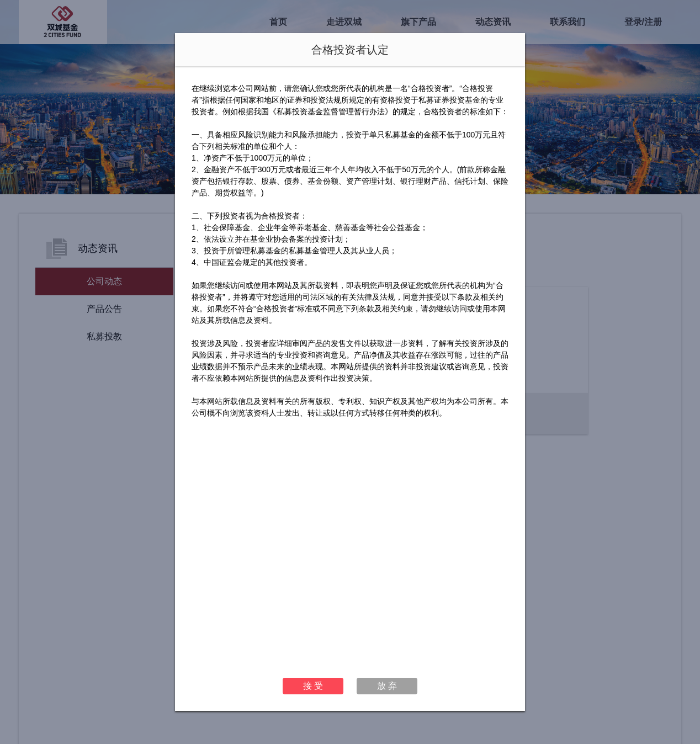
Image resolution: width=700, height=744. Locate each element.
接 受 (313, 686)
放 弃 (387, 686)
